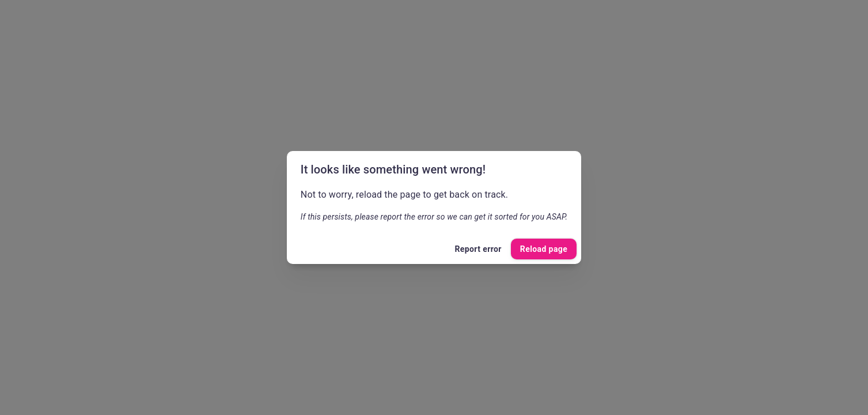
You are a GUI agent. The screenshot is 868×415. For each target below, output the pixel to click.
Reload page (544, 249)
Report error (478, 249)
